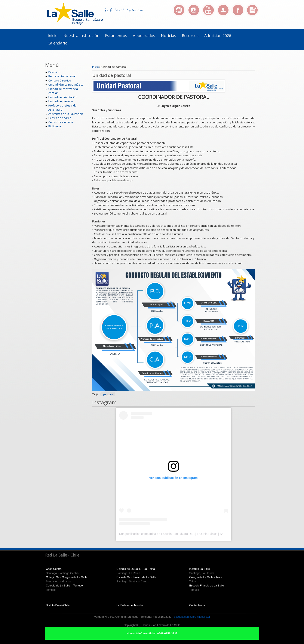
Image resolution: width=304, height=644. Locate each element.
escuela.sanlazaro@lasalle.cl (192, 617)
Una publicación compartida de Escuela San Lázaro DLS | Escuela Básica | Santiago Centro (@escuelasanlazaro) (195, 534)
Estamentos (116, 36)
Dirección (54, 72)
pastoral (108, 394)
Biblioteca (55, 126)
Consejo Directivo (60, 80)
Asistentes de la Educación (66, 114)
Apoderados (144, 36)
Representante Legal (62, 76)
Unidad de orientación (63, 97)
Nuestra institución (81, 36)
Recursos (190, 36)
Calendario (58, 43)
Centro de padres (60, 118)
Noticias (168, 36)
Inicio (53, 36)
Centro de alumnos (61, 122)
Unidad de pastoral (61, 101)
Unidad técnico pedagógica (66, 84)
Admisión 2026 (218, 36)
